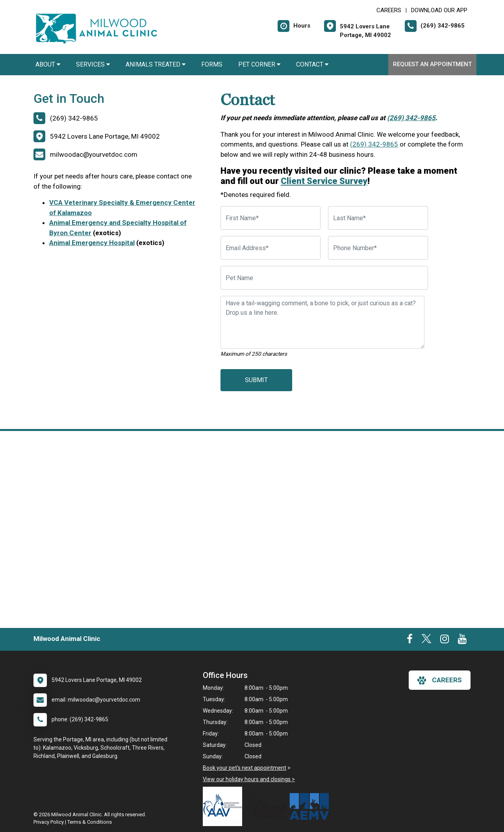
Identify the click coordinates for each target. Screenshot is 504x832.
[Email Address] (271, 248)
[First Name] (271, 218)
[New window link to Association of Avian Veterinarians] (224, 806)
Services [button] (93, 64)
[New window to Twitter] (426, 641)
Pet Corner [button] (259, 64)
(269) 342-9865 (411, 118)
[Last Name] (378, 218)
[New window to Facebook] (410, 641)
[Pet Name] (324, 278)
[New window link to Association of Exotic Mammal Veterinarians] (311, 806)
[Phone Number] (378, 248)
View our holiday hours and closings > (249, 779)
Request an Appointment (432, 64)
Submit (256, 380)
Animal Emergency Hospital (92, 243)
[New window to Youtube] (462, 641)
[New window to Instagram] (445, 641)
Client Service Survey (324, 181)
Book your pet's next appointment (245, 768)
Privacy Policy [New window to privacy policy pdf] (49, 822)
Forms (212, 64)
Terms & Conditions (90, 822)
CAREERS (389, 10)
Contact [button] (312, 64)
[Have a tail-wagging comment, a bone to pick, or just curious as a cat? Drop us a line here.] (322, 322)
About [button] (48, 64)
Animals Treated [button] (156, 64)
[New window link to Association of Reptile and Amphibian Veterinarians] (268, 806)
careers (440, 680)
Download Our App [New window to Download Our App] (439, 10)
